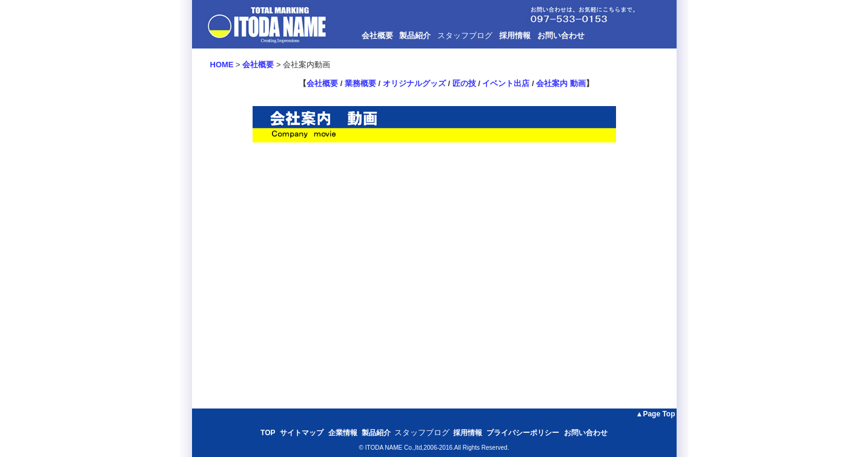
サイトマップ (302, 433)
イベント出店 (506, 83)
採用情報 (515, 35)
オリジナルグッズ (414, 83)
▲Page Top (656, 414)
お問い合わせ (561, 35)
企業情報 (343, 433)
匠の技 (464, 83)
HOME (222, 65)
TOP (268, 433)
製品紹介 (415, 35)
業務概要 (360, 83)
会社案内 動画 (561, 83)
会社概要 (377, 35)
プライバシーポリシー (523, 433)
